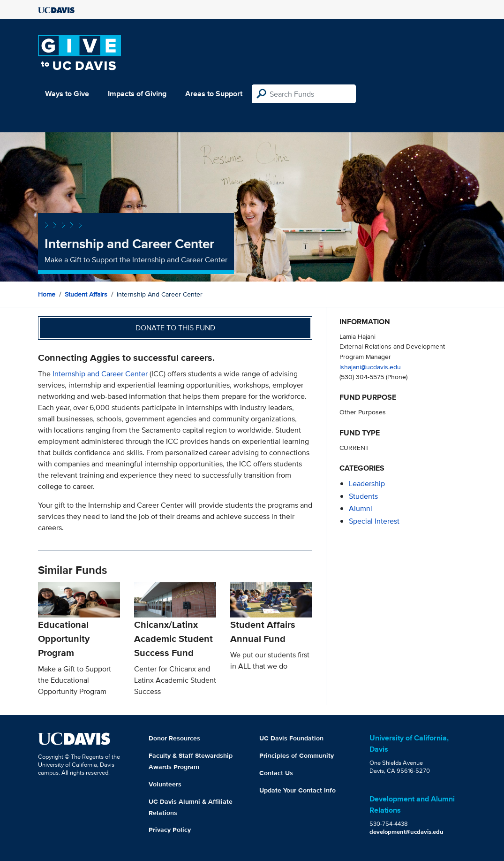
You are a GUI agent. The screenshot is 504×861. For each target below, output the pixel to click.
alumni (361, 508)
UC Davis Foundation (291, 738)
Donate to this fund (175, 328)
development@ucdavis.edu (406, 832)
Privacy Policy (170, 830)
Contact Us (276, 773)
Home (47, 294)
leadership (367, 484)
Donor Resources (174, 738)
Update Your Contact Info (297, 790)
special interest (374, 521)
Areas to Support (214, 94)
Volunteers (165, 784)
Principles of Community (297, 755)
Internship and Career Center (100, 374)
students (363, 496)
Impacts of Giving (137, 94)
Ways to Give (67, 94)
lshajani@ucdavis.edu (370, 367)
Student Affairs (86, 294)
